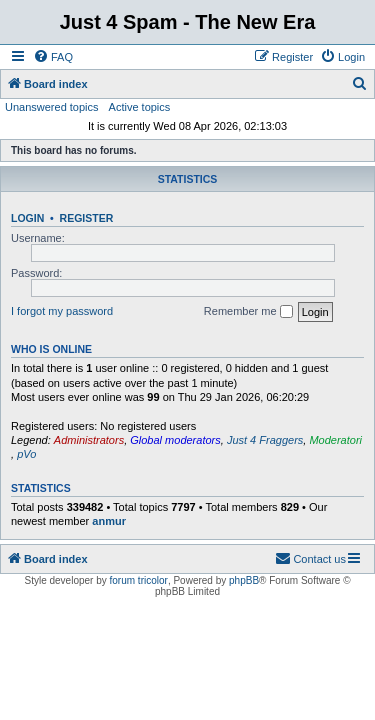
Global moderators (175, 440)
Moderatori (335, 440)
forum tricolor (139, 580)
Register (87, 218)
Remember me (248, 312)
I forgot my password (62, 311)
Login (27, 218)
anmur (109, 521)
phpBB (244, 580)
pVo (26, 454)
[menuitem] (53, 57)
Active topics (140, 107)
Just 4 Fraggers (265, 440)
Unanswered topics (52, 107)
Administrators (89, 440)
